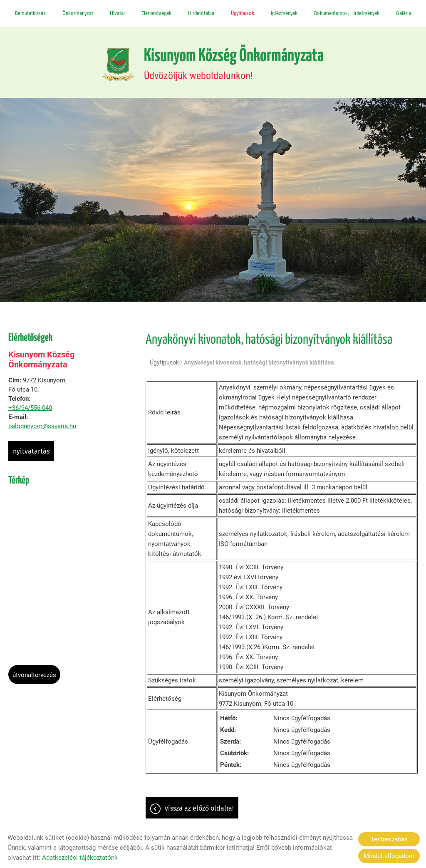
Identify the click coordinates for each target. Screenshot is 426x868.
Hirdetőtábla (201, 13)
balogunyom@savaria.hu (42, 427)
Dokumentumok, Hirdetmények (347, 13)
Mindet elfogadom (389, 856)
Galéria (404, 13)
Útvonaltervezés (34, 676)
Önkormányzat (78, 13)
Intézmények (284, 13)
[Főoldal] (114, 65)
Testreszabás (389, 839)
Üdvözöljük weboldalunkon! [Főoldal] (234, 65)
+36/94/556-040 (30, 409)
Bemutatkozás (30, 13)
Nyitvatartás (31, 453)
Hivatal (117, 13)
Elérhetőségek (156, 13)
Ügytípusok (243, 13)
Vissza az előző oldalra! (199, 810)
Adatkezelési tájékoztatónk (80, 858)
